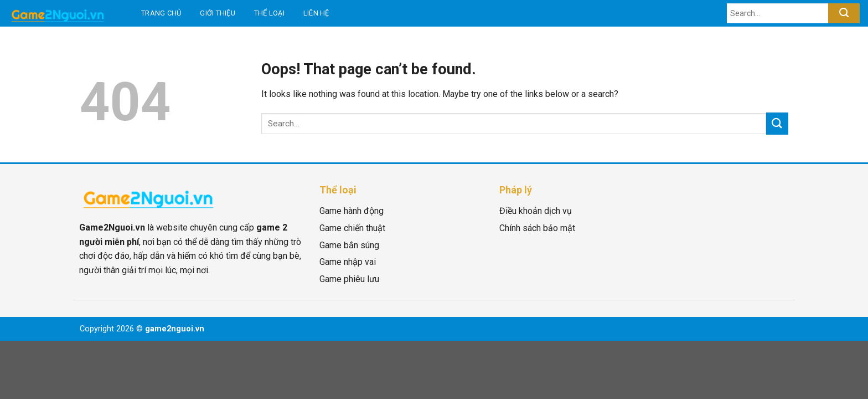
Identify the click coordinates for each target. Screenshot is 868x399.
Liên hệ (316, 13)
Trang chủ (161, 13)
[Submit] (844, 13)
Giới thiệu (218, 13)
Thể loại (269, 13)
